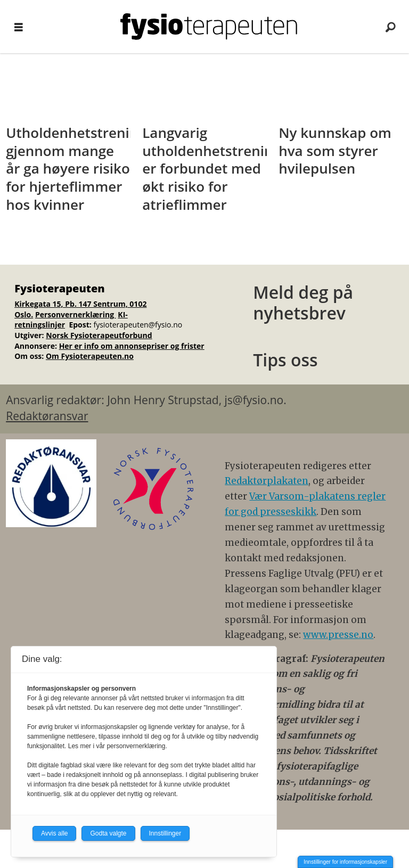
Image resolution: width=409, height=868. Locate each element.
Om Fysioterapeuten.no (90, 356)
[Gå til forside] (209, 27)
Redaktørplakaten (267, 481)
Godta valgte (108, 833)
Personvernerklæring (76, 314)
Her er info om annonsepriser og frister (132, 346)
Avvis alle (54, 833)
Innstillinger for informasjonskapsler (345, 862)
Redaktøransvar (47, 416)
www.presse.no (338, 635)
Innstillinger (165, 833)
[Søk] (390, 27)
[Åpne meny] (19, 27)
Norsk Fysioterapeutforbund (99, 335)
